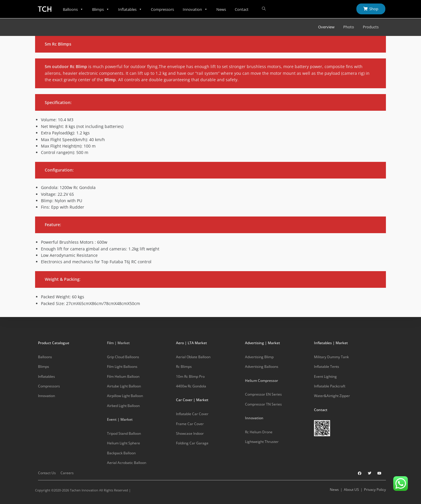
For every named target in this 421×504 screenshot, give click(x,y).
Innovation (195, 9)
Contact (242, 9)
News (221, 9)
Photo (349, 27)
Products (371, 27)
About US (351, 490)
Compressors (162, 9)
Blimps (101, 9)
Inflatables (130, 9)
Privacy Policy (375, 490)
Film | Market (118, 343)
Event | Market (120, 419)
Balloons (73, 9)
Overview (326, 27)
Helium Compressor (262, 381)
